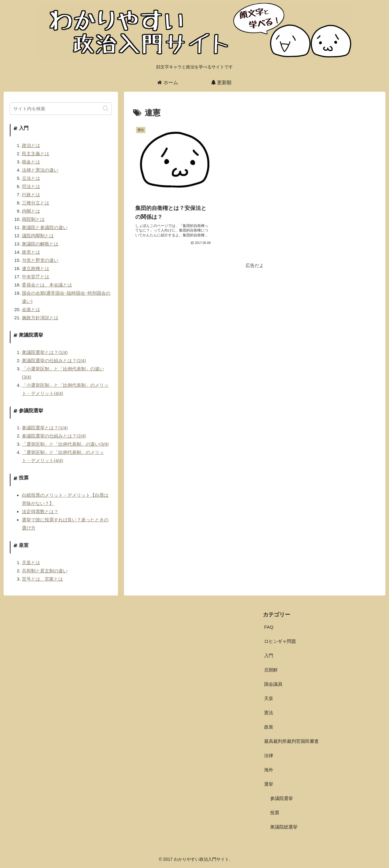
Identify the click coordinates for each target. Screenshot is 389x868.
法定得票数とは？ (40, 511)
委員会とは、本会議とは (47, 285)
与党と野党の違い (40, 260)
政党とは (31, 252)
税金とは (31, 162)
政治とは (31, 145)
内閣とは (31, 211)
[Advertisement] (255, 312)
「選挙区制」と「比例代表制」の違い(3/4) (65, 444)
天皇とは (31, 563)
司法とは (31, 186)
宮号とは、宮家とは (42, 579)
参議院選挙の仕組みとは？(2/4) (54, 436)
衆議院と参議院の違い (45, 227)
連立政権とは (36, 268)
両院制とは (33, 219)
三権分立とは (36, 203)
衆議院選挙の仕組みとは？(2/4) (54, 360)
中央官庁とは (36, 277)
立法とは (31, 178)
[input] (61, 109)
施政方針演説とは (40, 318)
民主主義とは (36, 154)
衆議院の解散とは (40, 244)
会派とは (31, 309)
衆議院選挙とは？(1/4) (45, 352)
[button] (106, 108)
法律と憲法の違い (40, 170)
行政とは (31, 195)
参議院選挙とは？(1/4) (45, 428)
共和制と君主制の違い (45, 571)
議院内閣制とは (38, 236)
